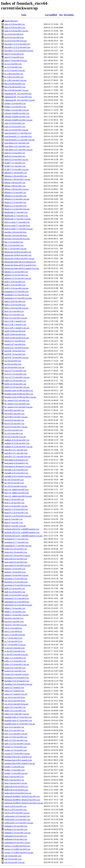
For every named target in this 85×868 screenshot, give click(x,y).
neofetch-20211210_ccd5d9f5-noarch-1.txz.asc (24, 536)
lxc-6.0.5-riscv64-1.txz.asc (15, 437)
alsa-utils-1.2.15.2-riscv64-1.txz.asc (19, 51)
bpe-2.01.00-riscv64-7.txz (15, 87)
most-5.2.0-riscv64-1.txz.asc (16, 506)
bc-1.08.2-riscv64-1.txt (14, 74)
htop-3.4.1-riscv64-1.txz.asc (16, 318)
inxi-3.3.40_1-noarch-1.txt (15, 321)
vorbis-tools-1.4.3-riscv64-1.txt (17, 816)
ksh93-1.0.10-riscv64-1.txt (15, 381)
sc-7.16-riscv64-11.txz (13, 641)
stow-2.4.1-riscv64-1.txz (14, 730)
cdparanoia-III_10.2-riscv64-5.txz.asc (20, 100)
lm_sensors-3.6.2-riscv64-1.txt (17, 400)
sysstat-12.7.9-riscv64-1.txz (16, 750)
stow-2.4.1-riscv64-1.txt (14, 727)
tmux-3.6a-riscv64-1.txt (14, 777)
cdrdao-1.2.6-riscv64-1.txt (15, 103)
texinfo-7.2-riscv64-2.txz (15, 770)
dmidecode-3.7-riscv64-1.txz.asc (18, 219)
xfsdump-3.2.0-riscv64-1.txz (16, 829)
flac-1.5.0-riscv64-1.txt (14, 242)
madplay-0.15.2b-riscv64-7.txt (17, 440)
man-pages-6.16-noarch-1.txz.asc (18, 466)
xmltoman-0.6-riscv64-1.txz (16, 839)
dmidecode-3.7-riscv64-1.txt (16, 212)
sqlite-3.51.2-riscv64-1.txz (15, 711)
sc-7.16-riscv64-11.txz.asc (15, 645)
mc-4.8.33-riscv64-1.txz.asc (16, 486)
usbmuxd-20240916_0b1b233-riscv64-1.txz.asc (24, 803)
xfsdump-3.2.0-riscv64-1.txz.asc (18, 833)
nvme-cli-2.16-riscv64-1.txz (16, 552)
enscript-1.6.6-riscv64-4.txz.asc (17, 239)
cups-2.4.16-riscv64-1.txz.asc (16, 130)
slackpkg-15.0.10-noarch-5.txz (17, 681)
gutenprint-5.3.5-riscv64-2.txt (16, 291)
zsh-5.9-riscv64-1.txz (13, 859)
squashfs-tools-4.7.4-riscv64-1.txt (18, 717)
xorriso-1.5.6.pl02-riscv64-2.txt (17, 846)
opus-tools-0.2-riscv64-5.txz (16, 562)
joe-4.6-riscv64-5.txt (13, 361)
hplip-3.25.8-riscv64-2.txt (15, 301)
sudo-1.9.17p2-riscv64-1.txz (16, 740)
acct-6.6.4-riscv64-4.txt (14, 34)
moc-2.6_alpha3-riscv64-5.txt (16, 489)
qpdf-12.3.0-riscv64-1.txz (15, 592)
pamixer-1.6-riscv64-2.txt (15, 569)
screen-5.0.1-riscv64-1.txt (15, 668)
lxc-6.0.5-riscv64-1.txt (14, 430)
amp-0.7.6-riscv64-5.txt (14, 54)
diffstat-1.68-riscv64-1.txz (15, 186)
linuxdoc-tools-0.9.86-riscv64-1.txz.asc (20, 397)
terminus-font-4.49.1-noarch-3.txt (18, 757)
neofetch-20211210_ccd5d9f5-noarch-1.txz (22, 532)
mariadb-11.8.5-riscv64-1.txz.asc (18, 476)
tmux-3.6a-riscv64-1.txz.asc (16, 783)
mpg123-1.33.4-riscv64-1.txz (16, 513)
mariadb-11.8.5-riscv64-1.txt (16, 470)
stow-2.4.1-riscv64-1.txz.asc (16, 734)
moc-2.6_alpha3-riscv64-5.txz (17, 493)
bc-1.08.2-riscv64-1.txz (14, 77)
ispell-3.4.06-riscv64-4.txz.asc (17, 338)
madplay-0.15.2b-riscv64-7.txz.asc (18, 447)
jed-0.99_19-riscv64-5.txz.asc (17, 357)
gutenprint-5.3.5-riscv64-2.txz (17, 295)
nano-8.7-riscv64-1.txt (13, 519)
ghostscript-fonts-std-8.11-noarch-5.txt (20, 262)
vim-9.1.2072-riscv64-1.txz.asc (17, 813)
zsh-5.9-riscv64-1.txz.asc (15, 862)
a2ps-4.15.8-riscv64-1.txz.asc (16, 31)
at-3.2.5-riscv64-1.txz (13, 67)
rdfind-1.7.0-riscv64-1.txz (15, 612)
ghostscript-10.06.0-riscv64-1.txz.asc (19, 258)
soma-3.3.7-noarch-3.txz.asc (16, 694)
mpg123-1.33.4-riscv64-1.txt (16, 509)
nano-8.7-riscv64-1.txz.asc (15, 526)
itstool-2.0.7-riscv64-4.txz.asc (17, 348)
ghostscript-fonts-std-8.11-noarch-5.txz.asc (22, 268)
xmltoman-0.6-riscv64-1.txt (16, 836)
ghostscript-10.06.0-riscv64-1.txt (18, 252)
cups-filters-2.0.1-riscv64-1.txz (17, 146)
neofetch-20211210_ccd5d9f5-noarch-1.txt (22, 529)
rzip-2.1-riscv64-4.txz (13, 631)
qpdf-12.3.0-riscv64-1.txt (15, 588)
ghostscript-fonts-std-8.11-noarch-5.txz (20, 265)
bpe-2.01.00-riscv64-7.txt (15, 84)
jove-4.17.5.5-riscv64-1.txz (15, 374)
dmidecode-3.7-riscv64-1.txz (16, 216)
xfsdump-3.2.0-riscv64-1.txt (16, 826)
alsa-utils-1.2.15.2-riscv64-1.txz (17, 47)
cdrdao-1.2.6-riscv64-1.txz (15, 107)
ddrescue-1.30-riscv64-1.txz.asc (17, 179)
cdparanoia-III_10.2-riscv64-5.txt (18, 93)
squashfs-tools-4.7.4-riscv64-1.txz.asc (20, 724)
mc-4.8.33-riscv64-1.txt (14, 480)
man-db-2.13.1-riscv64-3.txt (16, 450)
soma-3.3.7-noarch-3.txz (14, 691)
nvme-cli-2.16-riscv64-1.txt (16, 549)
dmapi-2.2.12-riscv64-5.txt (15, 202)
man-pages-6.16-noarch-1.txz (16, 463)
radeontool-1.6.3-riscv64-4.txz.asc (18, 605)
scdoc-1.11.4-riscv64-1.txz (15, 661)
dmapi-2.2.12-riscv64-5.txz (15, 206)
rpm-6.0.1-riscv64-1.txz (14, 621)
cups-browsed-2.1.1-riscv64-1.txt (18, 133)
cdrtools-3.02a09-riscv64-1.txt (17, 113)
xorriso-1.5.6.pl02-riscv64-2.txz (17, 849)
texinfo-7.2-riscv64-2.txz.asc (16, 773)
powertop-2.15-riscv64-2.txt (16, 579)
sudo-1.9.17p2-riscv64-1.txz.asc (17, 744)
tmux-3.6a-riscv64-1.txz (14, 780)
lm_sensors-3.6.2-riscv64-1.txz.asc (19, 407)
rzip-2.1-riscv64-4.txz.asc (15, 635)
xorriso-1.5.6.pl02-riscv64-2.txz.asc (19, 852)
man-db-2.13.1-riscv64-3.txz (16, 453)
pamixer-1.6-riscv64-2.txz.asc (17, 575)
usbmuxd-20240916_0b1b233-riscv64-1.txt (22, 796)
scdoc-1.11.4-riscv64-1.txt (15, 658)
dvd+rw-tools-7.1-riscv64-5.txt (17, 222)
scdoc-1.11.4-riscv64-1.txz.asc (17, 664)
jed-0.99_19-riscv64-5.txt (15, 351)
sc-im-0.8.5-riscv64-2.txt (15, 648)
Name (24, 15)
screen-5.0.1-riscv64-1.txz (15, 671)
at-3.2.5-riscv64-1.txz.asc (15, 70)
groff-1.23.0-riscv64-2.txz (15, 285)
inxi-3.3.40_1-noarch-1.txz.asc (17, 328)
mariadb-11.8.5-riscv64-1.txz (16, 473)
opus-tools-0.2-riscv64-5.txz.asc (17, 565)
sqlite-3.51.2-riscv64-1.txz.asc (17, 714)
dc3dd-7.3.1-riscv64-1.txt (15, 163)
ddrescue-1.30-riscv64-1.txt (16, 173)
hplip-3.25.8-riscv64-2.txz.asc (17, 308)
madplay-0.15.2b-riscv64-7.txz (17, 443)
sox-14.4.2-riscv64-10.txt (15, 697)
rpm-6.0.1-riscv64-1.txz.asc (16, 625)
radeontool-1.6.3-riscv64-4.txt (17, 598)
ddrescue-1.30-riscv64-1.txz (16, 176)
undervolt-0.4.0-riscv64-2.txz (16, 790)
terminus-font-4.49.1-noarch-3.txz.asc (20, 763)
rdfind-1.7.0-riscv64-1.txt (15, 608)
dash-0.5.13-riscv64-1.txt (15, 153)
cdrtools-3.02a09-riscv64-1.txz (17, 117)
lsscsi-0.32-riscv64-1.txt (14, 420)
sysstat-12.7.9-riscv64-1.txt (15, 747)
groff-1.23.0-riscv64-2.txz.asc (17, 288)
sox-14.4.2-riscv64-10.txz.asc (16, 704)
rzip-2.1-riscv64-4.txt (13, 628)
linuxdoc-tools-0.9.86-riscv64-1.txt (19, 390)
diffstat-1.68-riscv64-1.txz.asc (17, 189)
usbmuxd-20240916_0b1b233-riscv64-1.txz (22, 800)
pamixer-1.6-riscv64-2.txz (15, 572)
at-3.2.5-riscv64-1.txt (13, 64)
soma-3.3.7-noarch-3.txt (14, 687)
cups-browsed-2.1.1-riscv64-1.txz (18, 136)
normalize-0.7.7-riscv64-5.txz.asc (18, 546)
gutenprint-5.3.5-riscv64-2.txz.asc (18, 298)
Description (69, 15)
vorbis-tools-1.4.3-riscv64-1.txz (17, 819)
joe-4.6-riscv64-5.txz (13, 364)
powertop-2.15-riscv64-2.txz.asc (18, 585)
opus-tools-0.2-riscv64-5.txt (16, 559)
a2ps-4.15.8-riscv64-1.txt (15, 24)
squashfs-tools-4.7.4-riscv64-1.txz (18, 720)
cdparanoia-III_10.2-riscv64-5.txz (18, 97)
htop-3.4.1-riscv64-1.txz (14, 315)
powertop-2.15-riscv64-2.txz (16, 582)
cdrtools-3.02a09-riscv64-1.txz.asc (18, 120)
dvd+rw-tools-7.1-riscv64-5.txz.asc (19, 229)
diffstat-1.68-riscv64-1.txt (15, 183)
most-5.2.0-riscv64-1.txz (14, 503)
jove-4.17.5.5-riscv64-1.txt (15, 371)
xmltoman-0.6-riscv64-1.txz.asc (17, 843)
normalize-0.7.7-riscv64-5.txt (16, 539)
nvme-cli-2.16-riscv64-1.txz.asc (17, 555)
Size (61, 15)
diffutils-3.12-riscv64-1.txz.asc (17, 199)
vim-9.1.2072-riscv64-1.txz (16, 810)
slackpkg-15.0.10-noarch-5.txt (17, 678)
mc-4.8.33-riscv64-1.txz (14, 483)
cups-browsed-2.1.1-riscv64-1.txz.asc (20, 140)
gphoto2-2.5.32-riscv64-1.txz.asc (18, 278)
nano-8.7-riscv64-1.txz (14, 522)
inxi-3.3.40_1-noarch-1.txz (15, 324)
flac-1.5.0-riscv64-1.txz (14, 245)
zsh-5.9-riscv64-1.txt (13, 856)
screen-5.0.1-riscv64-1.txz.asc (17, 674)
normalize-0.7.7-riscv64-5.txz (17, 542)
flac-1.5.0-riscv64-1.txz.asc (15, 249)
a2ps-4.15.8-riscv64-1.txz (15, 27)
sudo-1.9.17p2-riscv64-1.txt (16, 737)
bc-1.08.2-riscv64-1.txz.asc (15, 80)
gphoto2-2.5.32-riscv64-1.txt (16, 272)
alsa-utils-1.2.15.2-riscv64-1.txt (17, 44)
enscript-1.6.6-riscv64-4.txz (16, 235)
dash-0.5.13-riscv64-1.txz (15, 156)
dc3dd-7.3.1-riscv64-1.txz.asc (16, 169)
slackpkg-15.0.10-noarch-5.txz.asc (18, 684)
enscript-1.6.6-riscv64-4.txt (15, 232)
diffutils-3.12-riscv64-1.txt (15, 192)
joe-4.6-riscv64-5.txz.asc (14, 367)
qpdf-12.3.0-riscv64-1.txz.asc (16, 595)
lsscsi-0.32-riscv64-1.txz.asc (16, 427)
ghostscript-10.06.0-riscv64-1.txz (18, 255)
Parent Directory (11, 21)
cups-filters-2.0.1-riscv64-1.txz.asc (19, 150)
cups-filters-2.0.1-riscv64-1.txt (17, 143)
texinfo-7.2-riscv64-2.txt (14, 767)
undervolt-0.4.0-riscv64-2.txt (16, 786)
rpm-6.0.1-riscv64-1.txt (14, 618)
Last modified (51, 15)
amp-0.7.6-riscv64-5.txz (14, 57)
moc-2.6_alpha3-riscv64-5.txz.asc (18, 496)
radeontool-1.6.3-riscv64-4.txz (17, 602)
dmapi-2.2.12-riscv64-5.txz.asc (17, 209)
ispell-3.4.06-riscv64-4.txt (15, 331)
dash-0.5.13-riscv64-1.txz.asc (16, 159)
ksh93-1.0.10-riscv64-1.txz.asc (17, 387)
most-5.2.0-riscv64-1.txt (14, 499)
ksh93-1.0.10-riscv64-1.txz (15, 384)
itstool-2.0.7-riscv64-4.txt (15, 341)
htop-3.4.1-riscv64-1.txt (14, 311)
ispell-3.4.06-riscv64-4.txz (15, 334)
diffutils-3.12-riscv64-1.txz (15, 196)
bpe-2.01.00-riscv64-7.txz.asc (16, 90)
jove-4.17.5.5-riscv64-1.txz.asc (17, 377)
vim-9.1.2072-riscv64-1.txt (15, 806)
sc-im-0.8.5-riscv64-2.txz (15, 651)
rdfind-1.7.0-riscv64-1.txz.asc (16, 615)
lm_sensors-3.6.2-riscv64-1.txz (17, 404)
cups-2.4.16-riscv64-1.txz (15, 126)
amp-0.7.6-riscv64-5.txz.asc (16, 60)
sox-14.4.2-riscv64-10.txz (15, 701)
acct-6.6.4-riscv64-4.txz (14, 37)
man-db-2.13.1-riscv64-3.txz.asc (18, 456)
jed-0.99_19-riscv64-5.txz (15, 354)
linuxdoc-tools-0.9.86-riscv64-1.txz (19, 394)
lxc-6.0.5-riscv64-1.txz (14, 433)
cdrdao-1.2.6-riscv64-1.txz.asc (17, 110)
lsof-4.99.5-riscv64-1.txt (14, 410)
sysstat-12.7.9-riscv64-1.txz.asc (17, 753)
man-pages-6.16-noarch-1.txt (16, 460)
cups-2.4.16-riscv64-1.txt (15, 123)
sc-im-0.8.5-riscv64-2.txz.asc (16, 654)
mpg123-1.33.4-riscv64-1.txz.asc (18, 516)
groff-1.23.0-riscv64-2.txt (15, 282)
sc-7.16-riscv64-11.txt (13, 638)
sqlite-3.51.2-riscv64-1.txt (15, 707)
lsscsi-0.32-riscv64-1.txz (14, 423)
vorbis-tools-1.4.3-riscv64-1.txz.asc (19, 823)
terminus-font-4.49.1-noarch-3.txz (18, 760)
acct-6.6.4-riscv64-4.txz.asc (16, 41)
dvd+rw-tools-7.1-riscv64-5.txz (17, 225)
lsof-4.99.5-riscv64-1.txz (14, 414)
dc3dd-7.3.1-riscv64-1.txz (15, 166)
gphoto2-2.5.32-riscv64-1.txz (16, 275)
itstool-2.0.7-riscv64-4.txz (15, 344)
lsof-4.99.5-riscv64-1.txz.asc (16, 417)
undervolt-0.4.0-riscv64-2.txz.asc (18, 793)
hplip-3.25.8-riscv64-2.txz (15, 305)
